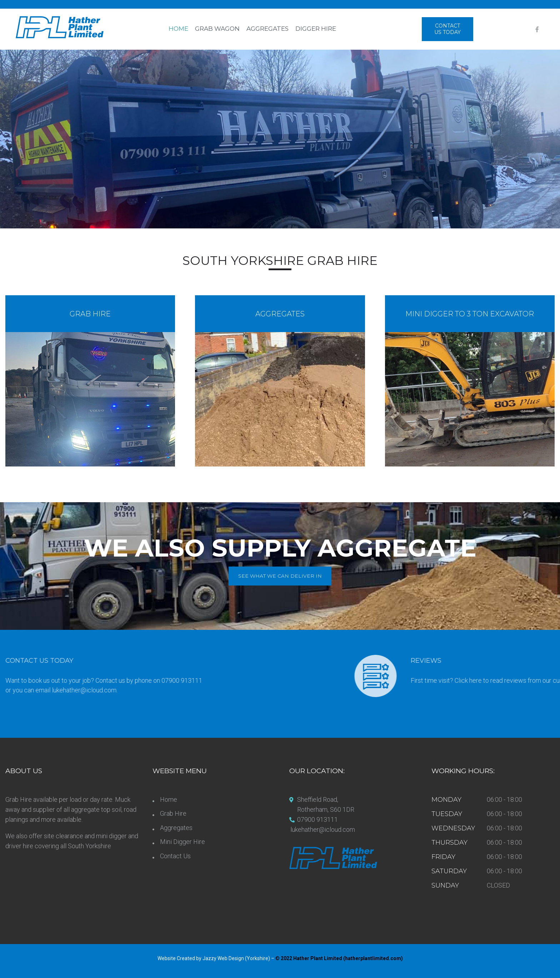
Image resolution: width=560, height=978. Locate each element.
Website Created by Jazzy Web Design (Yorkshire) (214, 958)
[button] (447, 29)
